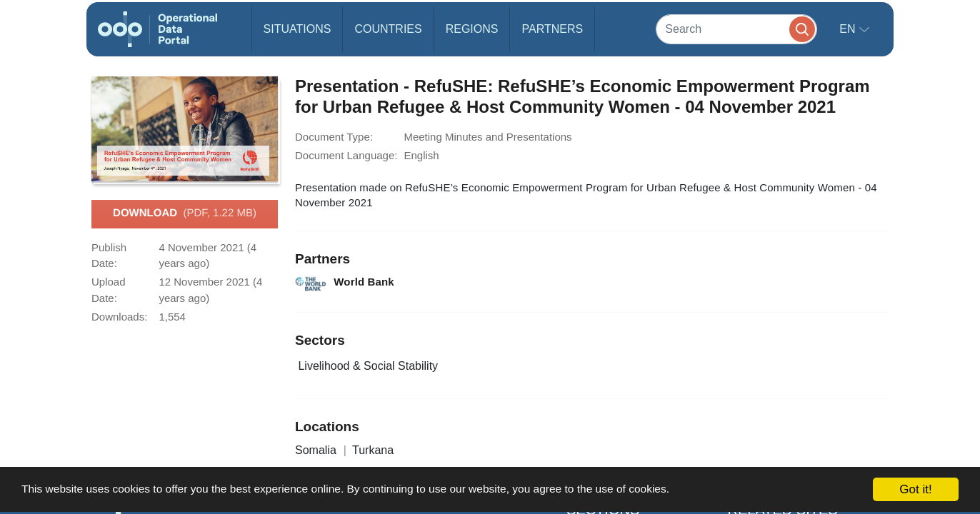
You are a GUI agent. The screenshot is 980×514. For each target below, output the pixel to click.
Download (185, 213)
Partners (552, 29)
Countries (388, 29)
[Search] (736, 29)
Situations (297, 29)
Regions (472, 29)
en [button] (849, 29)
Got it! (915, 489)
